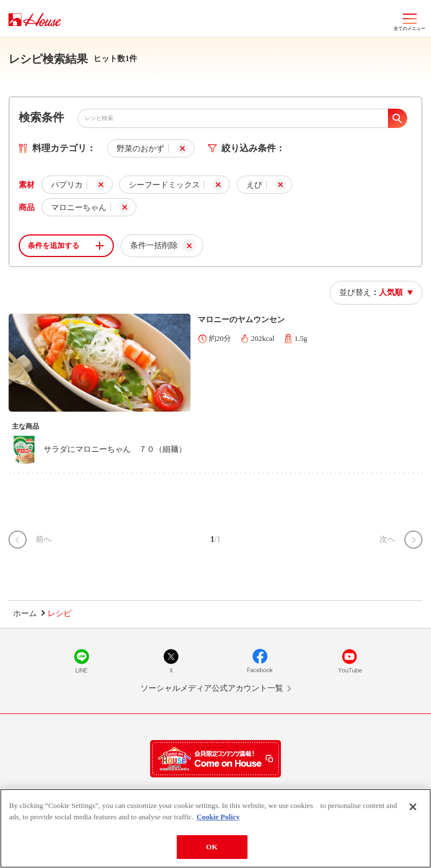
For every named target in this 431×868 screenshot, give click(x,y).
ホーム (25, 613)
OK (212, 847)
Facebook (260, 661)
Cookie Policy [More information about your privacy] (218, 817)
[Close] (413, 807)
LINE (82, 661)
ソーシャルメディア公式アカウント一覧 (212, 688)
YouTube (349, 661)
